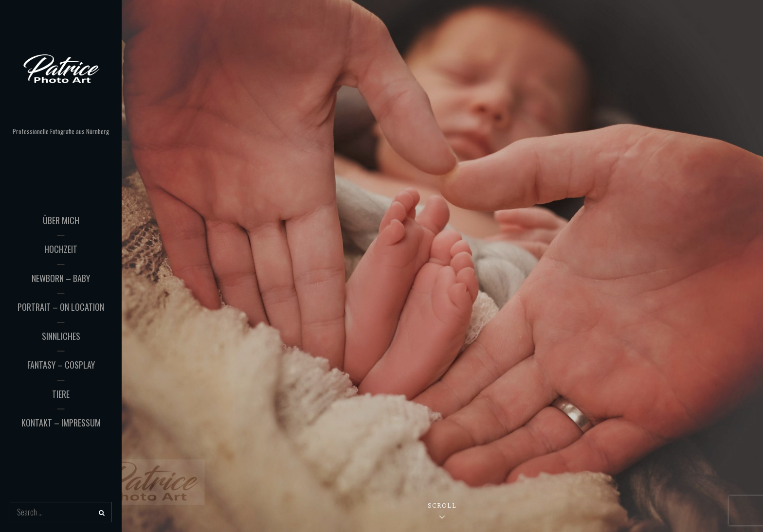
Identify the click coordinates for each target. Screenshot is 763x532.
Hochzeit (61, 249)
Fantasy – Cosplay (61, 365)
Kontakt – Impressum (61, 423)
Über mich (61, 220)
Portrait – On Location (61, 307)
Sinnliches (61, 336)
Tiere (61, 394)
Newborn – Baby (61, 278)
